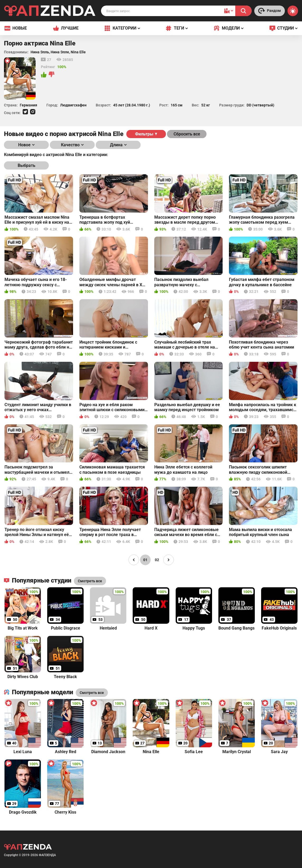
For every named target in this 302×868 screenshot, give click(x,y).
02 (157, 560)
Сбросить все (187, 134)
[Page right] (169, 560)
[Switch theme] (293, 11)
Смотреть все (92, 693)
